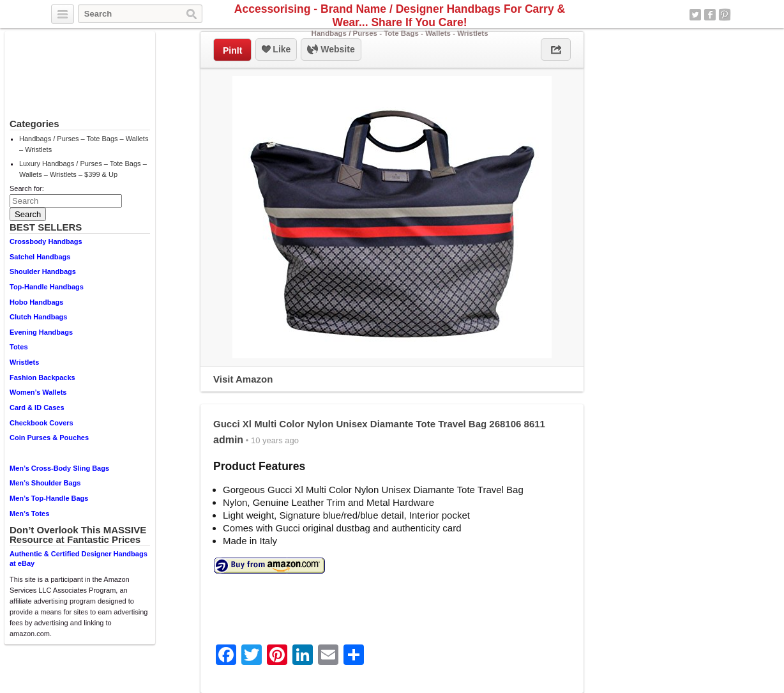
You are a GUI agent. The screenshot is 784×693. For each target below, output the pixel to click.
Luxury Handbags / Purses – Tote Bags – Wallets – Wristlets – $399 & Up (83, 169)
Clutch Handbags (38, 317)
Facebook (710, 15)
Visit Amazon (243, 379)
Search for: (27, 188)
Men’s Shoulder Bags (45, 483)
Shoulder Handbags (43, 271)
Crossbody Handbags (46, 241)
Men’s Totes (29, 514)
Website (331, 50)
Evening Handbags (41, 332)
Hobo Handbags (36, 302)
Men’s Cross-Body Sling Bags (59, 468)
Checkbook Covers (41, 423)
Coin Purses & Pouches (49, 438)
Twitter (695, 15)
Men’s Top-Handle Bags (49, 498)
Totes (19, 347)
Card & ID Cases (37, 407)
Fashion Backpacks (42, 377)
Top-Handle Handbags (47, 287)
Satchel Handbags (40, 257)
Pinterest (725, 15)
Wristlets (24, 362)
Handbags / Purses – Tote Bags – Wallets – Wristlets (84, 144)
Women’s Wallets (38, 392)
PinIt (232, 50)
